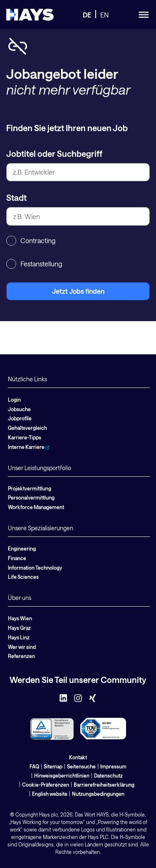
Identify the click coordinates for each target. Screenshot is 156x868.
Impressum (113, 766)
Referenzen (21, 656)
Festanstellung (34, 264)
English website (50, 794)
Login (14, 400)
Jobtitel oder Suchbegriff (54, 154)
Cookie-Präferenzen (46, 785)
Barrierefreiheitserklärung (104, 785)
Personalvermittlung (31, 497)
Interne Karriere (29, 447)
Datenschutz (108, 775)
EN (104, 15)
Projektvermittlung (30, 488)
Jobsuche (19, 409)
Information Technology (35, 568)
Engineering (22, 549)
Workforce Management (36, 507)
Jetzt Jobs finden (78, 291)
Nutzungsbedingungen (98, 794)
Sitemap (53, 766)
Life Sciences (23, 577)
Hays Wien (20, 618)
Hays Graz (19, 628)
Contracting (31, 241)
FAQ (34, 766)
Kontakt (78, 757)
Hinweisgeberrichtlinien (62, 775)
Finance (17, 558)
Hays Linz (19, 637)
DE (87, 15)
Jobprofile (20, 418)
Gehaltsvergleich (27, 428)
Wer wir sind (22, 647)
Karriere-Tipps (25, 437)
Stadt (16, 197)
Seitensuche (81, 766)
